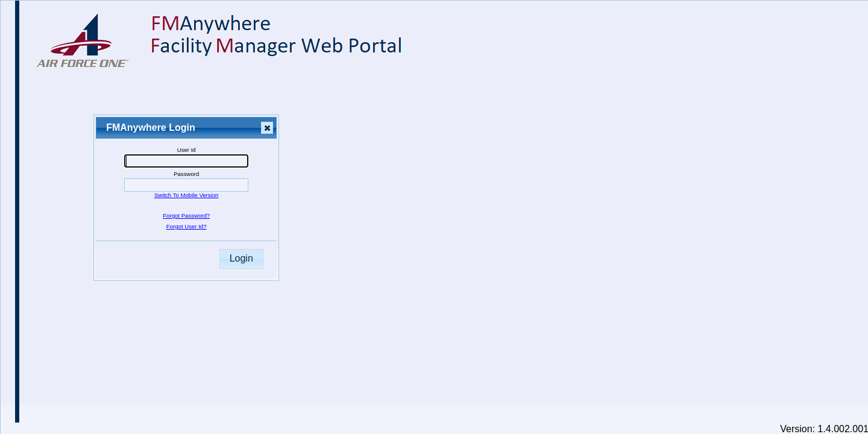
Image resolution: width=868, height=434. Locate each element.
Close (266, 128)
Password (186, 174)
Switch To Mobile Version (186, 195)
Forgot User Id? (187, 226)
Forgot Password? (186, 215)
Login (241, 258)
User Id (187, 150)
